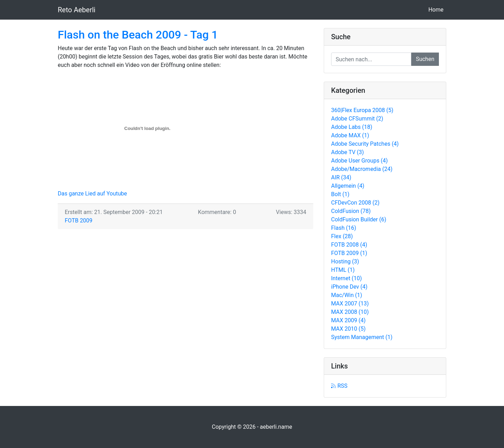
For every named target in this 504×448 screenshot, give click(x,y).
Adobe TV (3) (348, 152)
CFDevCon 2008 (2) (355, 203)
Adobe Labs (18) (352, 127)
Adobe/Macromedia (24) (362, 169)
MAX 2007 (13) (350, 304)
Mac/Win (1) (347, 295)
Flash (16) (344, 228)
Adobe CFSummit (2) (357, 119)
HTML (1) (343, 270)
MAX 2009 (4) (348, 320)
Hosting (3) (345, 261)
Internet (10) (346, 278)
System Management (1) (362, 337)
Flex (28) (342, 236)
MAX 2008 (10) (350, 312)
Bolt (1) (340, 194)
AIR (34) (341, 177)
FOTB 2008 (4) (349, 245)
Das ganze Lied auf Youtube (92, 194)
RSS (339, 386)
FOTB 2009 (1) (349, 253)
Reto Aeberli (77, 10)
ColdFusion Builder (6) (359, 219)
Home (437, 9)
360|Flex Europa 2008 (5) (362, 110)
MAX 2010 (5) (348, 329)
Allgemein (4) (348, 186)
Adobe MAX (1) (350, 135)
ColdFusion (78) (351, 211)
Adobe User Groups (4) (359, 161)
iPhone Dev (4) (349, 287)
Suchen (425, 59)
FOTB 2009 (79, 220)
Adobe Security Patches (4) (365, 144)
